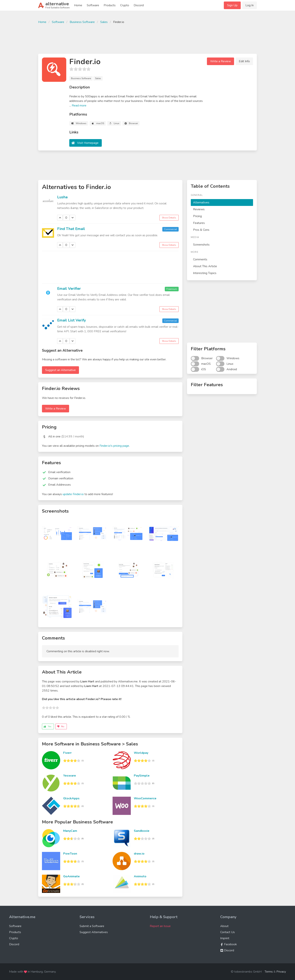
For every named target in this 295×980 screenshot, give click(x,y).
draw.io (139, 854)
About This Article (205, 266)
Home (78, 5)
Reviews (199, 209)
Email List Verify (72, 320)
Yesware (70, 776)
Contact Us (228, 932)
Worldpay (141, 753)
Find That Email (71, 229)
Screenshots (201, 245)
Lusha (62, 197)
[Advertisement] (147, 38)
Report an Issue (160, 926)
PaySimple (142, 776)
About (224, 926)
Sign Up (232, 5)
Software (93, 5)
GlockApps (71, 798)
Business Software (82, 22)
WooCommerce (145, 798)
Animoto (140, 876)
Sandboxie (142, 831)
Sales (104, 22)
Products (110, 5)
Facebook (229, 944)
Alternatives (201, 202)
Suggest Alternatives (94, 932)
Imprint (225, 938)
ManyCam (70, 831)
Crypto (125, 5)
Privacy (281, 972)
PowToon (70, 854)
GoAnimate (71, 876)
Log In (250, 5)
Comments (200, 259)
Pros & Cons (201, 230)
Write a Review (220, 61)
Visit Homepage (88, 143)
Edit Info (244, 61)
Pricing (197, 216)
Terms (269, 972)
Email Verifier (69, 289)
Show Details (169, 218)
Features (199, 223)
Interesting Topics (205, 273)
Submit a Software (92, 926)
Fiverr (67, 753)
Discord (139, 5)
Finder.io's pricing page (114, 446)
